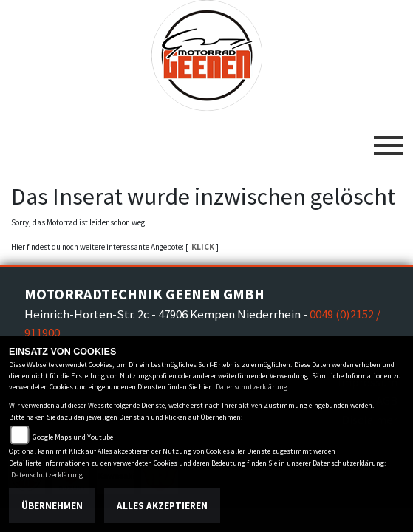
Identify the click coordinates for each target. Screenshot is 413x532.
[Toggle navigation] (389, 140)
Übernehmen (52, 506)
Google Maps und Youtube (73, 437)
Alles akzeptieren (162, 506)
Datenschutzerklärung (252, 387)
